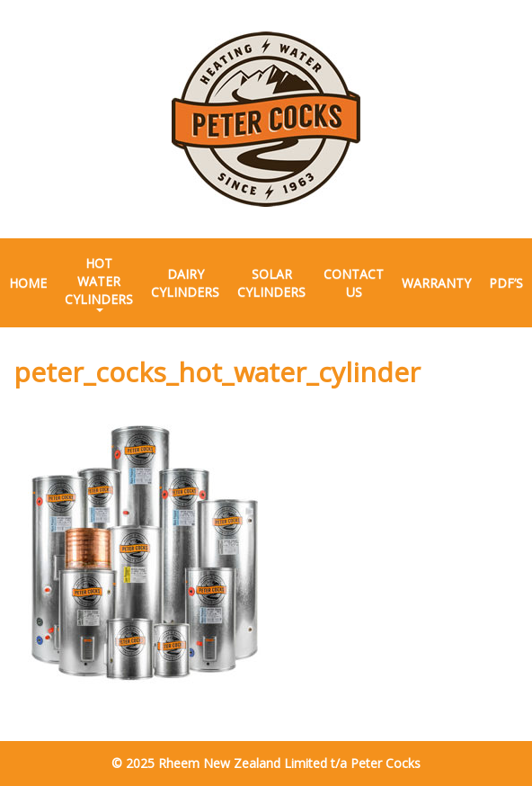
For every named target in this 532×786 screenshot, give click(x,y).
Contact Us (354, 283)
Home (28, 283)
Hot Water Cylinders (99, 283)
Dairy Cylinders (185, 283)
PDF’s (506, 283)
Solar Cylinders (271, 283)
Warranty (436, 283)
